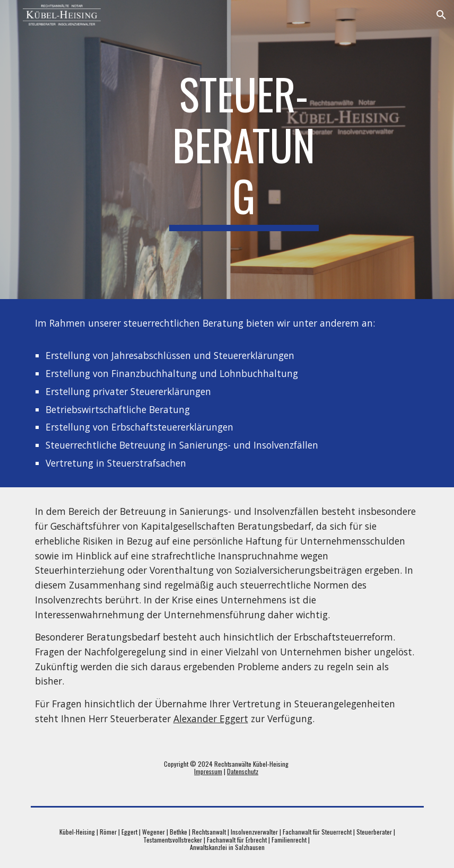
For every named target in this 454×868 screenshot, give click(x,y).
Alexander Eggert (211, 718)
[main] (244, 150)
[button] (441, 15)
